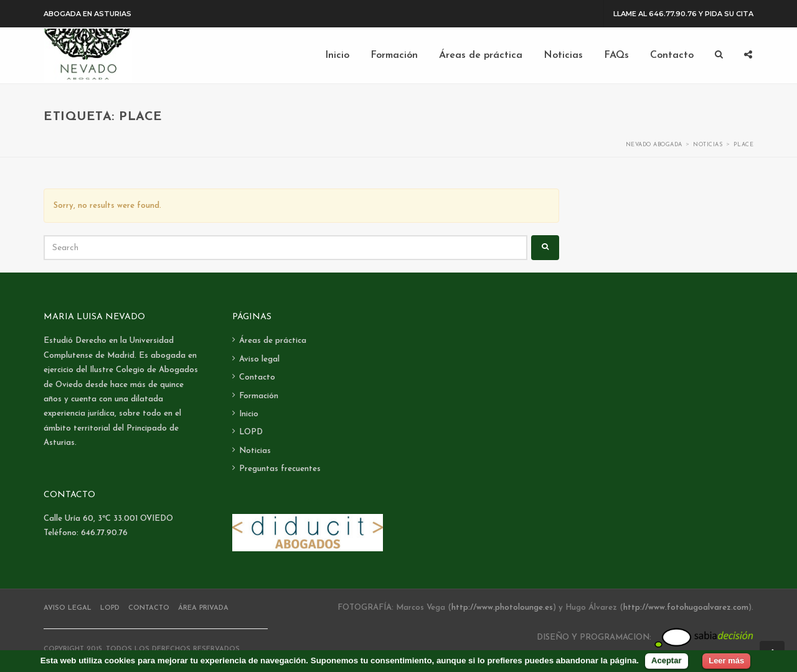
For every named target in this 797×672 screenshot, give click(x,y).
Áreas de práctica (273, 341)
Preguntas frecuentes (280, 469)
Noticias (255, 451)
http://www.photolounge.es (502, 608)
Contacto (257, 377)
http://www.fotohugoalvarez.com (686, 608)
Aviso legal (259, 359)
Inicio (249, 414)
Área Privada (203, 608)
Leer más (726, 660)
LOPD (251, 432)
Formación (259, 396)
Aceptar (666, 660)
